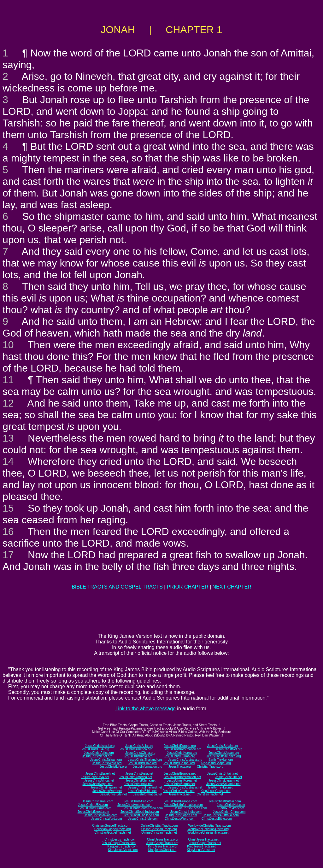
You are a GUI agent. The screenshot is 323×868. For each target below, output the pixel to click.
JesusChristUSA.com (93, 805)
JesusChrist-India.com (186, 812)
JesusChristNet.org (229, 749)
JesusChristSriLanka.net (223, 784)
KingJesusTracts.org (162, 846)
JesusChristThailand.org (145, 760)
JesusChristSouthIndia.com (140, 812)
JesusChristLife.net (229, 777)
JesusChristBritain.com (225, 801)
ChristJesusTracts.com (120, 839)
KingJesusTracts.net (201, 846)
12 (8, 403)
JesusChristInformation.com (183, 805)
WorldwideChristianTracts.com (210, 826)
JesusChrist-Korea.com (191, 808)
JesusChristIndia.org (138, 756)
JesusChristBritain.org (223, 746)
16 (8, 531)
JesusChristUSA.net (95, 777)
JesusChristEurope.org (180, 746)
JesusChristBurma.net (179, 784)
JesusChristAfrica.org (99, 753)
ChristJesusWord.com (180, 819)
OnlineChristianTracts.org (159, 829)
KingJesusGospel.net (216, 791)
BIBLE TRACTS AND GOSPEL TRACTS (117, 587)
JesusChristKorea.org (182, 753)
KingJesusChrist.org (162, 850)
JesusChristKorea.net (182, 780)
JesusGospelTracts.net (205, 843)
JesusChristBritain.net (222, 774)
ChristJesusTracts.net (203, 839)
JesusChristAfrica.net (99, 780)
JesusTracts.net (179, 794)
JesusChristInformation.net (182, 777)
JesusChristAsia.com (138, 801)
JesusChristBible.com (143, 819)
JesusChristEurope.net (180, 774)
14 (8, 461)
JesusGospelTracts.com (119, 843)
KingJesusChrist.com (123, 850)
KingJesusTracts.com (123, 846)
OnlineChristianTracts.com (159, 826)
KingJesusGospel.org (216, 763)
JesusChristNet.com (231, 805)
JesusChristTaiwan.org (106, 760)
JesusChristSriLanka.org (224, 756)
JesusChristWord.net (107, 791)
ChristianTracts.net (210, 794)
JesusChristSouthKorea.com (143, 808)
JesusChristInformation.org (183, 749)
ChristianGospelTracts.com (111, 826)
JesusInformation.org (147, 767)
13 (8, 438)
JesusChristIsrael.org (100, 746)
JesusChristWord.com (107, 819)
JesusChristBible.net (142, 791)
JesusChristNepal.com (93, 812)
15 (8, 508)
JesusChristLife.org (113, 767)
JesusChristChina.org (140, 753)
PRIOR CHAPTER (188, 587)
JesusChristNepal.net (98, 784)
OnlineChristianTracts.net (159, 833)
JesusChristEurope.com (180, 801)
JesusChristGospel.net (179, 791)
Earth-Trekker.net (220, 787)
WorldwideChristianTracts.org (208, 829)
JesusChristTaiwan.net (106, 787)
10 (8, 345)
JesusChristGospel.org (179, 763)
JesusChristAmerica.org (136, 749)
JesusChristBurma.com (95, 808)
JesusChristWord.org (107, 763)
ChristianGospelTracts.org (113, 829)
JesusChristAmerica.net (136, 777)
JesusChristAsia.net (139, 774)
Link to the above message (146, 709)
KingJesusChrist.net (201, 850)
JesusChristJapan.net (224, 780)
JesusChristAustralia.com (221, 815)
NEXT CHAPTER (232, 587)
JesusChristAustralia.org (185, 760)
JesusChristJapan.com (181, 815)
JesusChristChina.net (141, 780)
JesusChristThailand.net (145, 787)
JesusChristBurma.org (180, 756)
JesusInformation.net (147, 794)
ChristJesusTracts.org (162, 839)
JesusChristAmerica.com (135, 805)
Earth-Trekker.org (221, 760)
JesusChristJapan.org (224, 753)
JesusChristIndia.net (138, 784)
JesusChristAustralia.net (185, 787)
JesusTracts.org (180, 767)
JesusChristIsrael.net (100, 774)
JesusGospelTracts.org (162, 843)
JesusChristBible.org (142, 763)
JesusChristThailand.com (141, 815)
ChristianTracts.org (210, 767)
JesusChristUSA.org (95, 749)
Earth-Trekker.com (231, 808)
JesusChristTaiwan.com (101, 815)
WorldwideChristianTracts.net (208, 833)
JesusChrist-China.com (229, 812)
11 (8, 380)
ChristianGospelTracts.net (113, 833)
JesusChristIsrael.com (97, 801)
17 (8, 555)
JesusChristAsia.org (139, 746)
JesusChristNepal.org (97, 756)
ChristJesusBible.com (217, 819)
